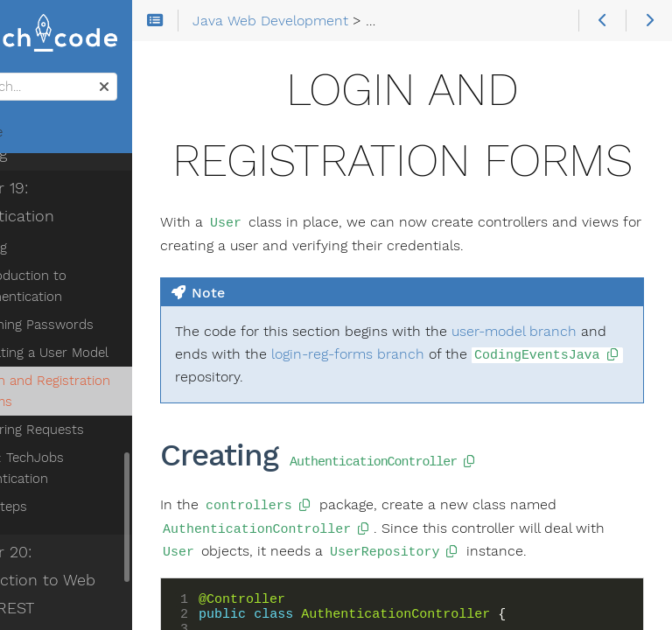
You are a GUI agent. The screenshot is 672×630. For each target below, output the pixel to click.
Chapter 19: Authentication (69, 202)
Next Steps (62, 507)
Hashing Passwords (102, 325)
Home (43, 132)
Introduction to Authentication (89, 286)
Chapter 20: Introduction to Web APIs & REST (89, 580)
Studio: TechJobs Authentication (80, 468)
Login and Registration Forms (111, 391)
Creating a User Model (110, 353)
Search (15, 73)
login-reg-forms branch (498, 425)
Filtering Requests (98, 430)
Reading (52, 248)
